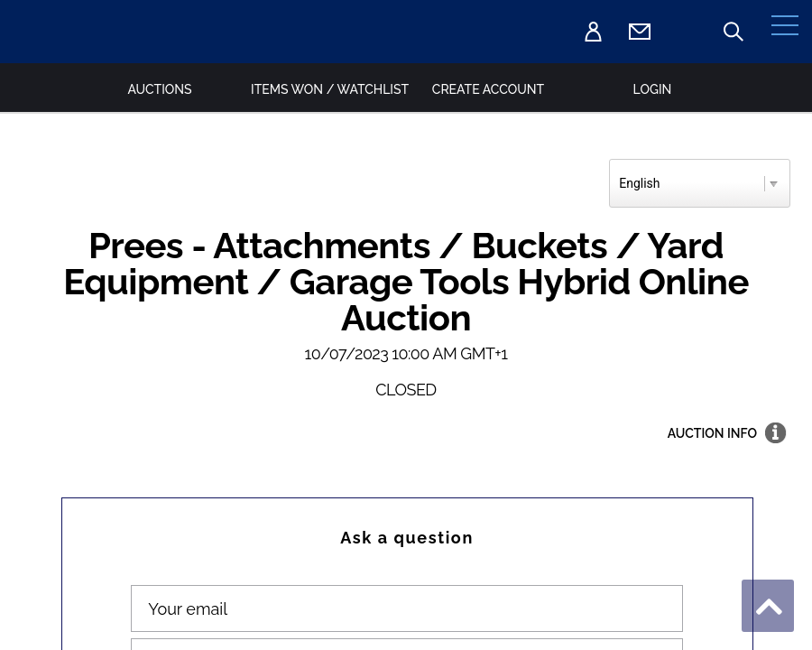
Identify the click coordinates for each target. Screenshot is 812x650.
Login (653, 89)
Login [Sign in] (593, 32)
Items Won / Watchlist (324, 89)
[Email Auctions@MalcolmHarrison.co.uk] (640, 32)
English (639, 183)
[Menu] (785, 32)
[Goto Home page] (49, 31)
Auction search (734, 32)
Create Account (488, 89)
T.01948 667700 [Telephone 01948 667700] (687, 32)
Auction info (712, 433)
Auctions (159, 89)
